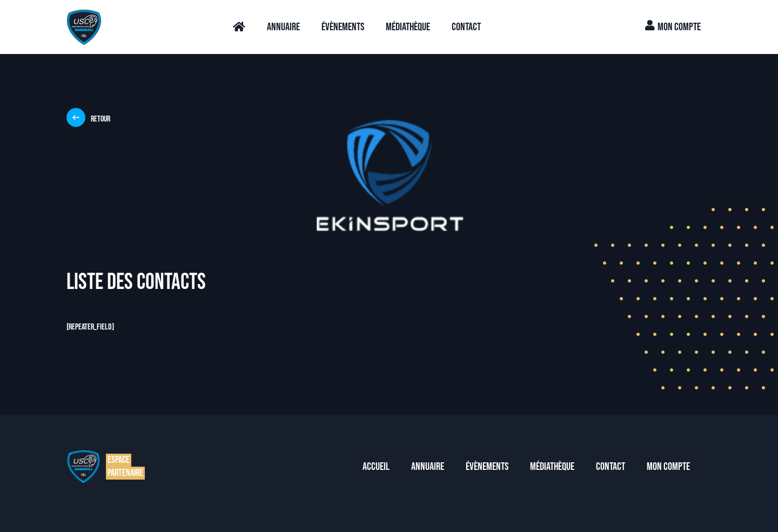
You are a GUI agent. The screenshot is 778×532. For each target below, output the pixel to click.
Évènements (343, 27)
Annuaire (283, 27)
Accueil (376, 467)
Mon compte (673, 27)
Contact (466, 27)
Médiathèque (408, 27)
